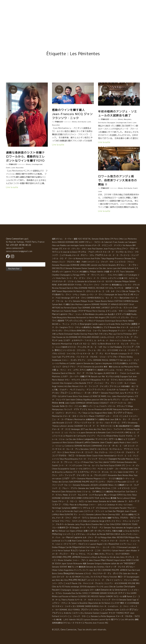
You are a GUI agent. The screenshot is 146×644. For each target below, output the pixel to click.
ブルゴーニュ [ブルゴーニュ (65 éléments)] (66, 393)
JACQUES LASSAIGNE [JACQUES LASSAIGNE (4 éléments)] (99, 485)
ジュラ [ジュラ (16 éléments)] (106, 327)
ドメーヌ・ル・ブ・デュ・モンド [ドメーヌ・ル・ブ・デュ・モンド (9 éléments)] (97, 354)
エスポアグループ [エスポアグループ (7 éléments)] (85, 472)
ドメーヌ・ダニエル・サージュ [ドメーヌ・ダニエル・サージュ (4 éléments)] (105, 472)
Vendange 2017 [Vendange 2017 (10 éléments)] (68, 298)
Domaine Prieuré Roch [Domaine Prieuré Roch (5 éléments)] (110, 393)
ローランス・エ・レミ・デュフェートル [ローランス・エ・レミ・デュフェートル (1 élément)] (66, 433)
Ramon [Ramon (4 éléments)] (130, 596)
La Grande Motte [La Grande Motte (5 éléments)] (113, 324)
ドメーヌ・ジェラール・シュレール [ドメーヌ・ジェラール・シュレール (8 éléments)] (125, 541)
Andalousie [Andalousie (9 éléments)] (57, 360)
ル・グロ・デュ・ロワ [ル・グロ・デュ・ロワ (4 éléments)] (102, 350)
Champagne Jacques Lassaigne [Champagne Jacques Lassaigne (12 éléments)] (75, 590)
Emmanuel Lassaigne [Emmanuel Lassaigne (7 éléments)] (127, 547)
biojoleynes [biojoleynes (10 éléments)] (108, 363)
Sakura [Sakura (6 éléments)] (105, 331)
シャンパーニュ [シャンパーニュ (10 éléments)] (69, 534)
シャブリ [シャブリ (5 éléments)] (123, 544)
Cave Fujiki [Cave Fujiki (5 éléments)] (57, 357)
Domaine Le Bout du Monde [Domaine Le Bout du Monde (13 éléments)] (94, 557)
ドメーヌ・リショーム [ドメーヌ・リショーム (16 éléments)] (67, 281)
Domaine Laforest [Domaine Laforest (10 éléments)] (94, 514)
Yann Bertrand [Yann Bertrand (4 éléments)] (134, 570)
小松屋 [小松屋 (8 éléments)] (106, 272)
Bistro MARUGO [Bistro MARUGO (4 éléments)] (59, 242)
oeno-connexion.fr (15, 248)
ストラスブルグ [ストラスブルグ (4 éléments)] (96, 577)
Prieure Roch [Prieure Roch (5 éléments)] (93, 334)
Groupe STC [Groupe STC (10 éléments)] (57, 249)
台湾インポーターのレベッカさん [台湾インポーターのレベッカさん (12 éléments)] (97, 531)
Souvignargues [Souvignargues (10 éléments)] (133, 577)
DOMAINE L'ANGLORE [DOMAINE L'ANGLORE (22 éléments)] (80, 265)
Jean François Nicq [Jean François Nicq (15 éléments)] (112, 249)
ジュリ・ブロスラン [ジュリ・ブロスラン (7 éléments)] (68, 262)
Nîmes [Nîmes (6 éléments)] (111, 485)
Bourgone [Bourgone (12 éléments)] (99, 495)
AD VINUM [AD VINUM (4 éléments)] (76, 577)
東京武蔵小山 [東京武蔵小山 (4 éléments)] (117, 285)
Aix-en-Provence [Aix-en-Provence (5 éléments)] (95, 409)
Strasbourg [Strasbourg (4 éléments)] (133, 423)
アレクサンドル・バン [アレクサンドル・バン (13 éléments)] (71, 357)
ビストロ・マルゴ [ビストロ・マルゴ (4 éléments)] (91, 574)
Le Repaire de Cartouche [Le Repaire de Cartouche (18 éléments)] (75, 436)
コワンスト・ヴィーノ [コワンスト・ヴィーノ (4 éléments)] (129, 318)
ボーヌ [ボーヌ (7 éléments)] (113, 272)
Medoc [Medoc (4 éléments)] (65, 495)
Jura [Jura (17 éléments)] (122, 393)
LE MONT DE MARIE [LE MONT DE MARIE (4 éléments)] (98, 396)
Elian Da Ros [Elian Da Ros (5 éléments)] (76, 593)
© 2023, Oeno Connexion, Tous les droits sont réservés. (79, 630)
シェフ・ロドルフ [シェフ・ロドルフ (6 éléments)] (62, 367)
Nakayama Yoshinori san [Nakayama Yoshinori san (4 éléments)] (123, 409)
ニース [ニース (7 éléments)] (131, 590)
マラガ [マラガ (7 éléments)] (55, 281)
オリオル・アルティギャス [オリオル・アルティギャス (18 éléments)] (90, 252)
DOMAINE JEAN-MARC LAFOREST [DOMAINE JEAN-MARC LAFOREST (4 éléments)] (96, 308)
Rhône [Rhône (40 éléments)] (55, 403)
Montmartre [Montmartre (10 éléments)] (80, 419)
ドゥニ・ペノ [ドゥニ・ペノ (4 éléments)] (77, 413)
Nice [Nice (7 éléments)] (119, 327)
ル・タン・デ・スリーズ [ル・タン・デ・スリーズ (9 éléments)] (129, 419)
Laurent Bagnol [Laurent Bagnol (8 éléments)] (96, 544)
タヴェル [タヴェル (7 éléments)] (87, 508)
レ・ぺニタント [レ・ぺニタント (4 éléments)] (104, 541)
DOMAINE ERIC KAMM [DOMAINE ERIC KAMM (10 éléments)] (75, 242)
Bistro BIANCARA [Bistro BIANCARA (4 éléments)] (78, 331)
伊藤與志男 (13, 164)
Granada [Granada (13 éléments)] (67, 593)
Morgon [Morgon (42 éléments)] (120, 511)
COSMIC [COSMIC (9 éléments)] (115, 350)
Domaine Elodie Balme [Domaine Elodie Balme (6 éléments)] (101, 239)
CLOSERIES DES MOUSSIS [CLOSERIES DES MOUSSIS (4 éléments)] (88, 596)
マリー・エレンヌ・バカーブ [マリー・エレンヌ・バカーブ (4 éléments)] (107, 547)
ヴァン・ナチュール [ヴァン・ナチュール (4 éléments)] (123, 521)
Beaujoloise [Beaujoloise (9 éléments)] (96, 380)
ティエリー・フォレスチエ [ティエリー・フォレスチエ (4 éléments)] (108, 275)
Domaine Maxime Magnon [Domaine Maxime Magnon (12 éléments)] (89, 479)
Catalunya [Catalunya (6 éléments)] (111, 505)
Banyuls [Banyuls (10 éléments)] (114, 354)
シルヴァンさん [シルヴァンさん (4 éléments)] (78, 613)
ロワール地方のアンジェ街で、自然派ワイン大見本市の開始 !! (118, 180)
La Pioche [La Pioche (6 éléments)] (60, 334)
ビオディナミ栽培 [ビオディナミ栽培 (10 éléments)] (123, 314)
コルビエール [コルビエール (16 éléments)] (95, 449)
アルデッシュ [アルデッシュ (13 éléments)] (58, 613)
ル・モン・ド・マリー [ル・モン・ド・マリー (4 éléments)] (111, 298)
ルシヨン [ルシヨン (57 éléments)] (98, 570)
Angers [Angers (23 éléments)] (102, 317)
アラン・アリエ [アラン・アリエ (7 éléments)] (76, 367)
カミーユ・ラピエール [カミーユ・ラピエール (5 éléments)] (91, 344)
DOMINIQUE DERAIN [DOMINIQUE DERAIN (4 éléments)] (84, 403)
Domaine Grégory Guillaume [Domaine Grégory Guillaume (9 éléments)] (99, 563)
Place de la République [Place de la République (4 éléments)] (79, 505)
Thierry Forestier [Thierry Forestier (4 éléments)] (110, 577)
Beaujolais (128, 119)
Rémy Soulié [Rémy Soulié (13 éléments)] (119, 436)
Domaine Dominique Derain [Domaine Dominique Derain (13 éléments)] (109, 321)
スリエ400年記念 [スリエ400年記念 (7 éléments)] (132, 603)
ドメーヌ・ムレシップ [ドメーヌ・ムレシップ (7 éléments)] (130, 327)
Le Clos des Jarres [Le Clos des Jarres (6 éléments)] (104, 268)
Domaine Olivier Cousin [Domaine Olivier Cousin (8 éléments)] (88, 456)
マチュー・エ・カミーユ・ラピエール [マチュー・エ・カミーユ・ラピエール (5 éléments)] (73, 501)
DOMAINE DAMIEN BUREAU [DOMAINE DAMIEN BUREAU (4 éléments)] (88, 606)
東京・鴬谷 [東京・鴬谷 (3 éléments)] (108, 367)
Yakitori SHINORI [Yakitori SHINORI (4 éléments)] (106, 596)
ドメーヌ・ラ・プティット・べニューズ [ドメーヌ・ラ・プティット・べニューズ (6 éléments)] (67, 462)
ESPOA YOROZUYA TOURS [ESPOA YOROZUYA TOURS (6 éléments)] (126, 524)
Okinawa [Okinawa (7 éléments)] (128, 258)
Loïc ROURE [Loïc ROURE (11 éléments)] (108, 409)
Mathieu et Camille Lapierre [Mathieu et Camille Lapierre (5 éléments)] (71, 363)
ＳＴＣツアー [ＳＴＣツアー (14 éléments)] (72, 544)
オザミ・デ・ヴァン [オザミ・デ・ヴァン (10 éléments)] (88, 275)
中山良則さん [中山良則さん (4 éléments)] (98, 327)
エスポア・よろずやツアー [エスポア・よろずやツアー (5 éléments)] (74, 340)
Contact (135, 21)
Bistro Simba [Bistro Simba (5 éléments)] (57, 574)
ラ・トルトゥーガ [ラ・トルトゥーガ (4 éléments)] (59, 544)
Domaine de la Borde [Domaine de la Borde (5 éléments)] (98, 518)
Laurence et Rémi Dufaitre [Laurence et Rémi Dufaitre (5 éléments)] (63, 443)
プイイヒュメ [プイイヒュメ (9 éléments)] (115, 386)
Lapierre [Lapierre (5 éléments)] (67, 272)
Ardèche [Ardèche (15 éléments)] (68, 613)
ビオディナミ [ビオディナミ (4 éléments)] (110, 521)
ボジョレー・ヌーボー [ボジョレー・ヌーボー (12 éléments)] (83, 393)
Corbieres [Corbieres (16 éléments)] (69, 446)
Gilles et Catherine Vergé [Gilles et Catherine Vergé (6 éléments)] (94, 521)
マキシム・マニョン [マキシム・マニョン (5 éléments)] (86, 554)
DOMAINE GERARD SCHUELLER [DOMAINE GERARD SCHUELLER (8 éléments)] (104, 593)
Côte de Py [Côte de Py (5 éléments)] (108, 400)
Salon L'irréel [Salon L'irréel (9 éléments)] (123, 472)
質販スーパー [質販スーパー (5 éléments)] (88, 406)
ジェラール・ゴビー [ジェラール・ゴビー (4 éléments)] (125, 403)
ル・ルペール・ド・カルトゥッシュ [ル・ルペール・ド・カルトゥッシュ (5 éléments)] (108, 340)
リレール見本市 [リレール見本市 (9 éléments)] (59, 528)
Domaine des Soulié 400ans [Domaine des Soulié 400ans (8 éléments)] (90, 488)
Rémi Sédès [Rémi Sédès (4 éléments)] (108, 413)
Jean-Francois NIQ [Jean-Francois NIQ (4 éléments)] (100, 623)
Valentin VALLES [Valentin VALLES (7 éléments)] (76, 619)
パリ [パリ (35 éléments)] (75, 472)
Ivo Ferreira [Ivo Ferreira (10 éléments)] (66, 308)
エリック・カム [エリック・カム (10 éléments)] (75, 495)
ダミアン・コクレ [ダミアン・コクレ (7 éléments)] (85, 360)
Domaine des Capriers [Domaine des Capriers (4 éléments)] (93, 363)
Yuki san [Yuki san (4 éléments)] (123, 360)
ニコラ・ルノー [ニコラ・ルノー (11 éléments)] (124, 383)
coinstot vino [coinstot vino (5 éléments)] (96, 265)
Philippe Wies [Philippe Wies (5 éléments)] (134, 537)
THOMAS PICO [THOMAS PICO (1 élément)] (62, 386)
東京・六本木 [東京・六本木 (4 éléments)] (82, 262)
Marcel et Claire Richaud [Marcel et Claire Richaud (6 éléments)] (62, 492)
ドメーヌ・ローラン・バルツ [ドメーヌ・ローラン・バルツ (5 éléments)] (99, 423)
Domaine (85, 21)
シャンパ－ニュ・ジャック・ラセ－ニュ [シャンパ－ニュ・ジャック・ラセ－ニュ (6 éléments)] (103, 262)
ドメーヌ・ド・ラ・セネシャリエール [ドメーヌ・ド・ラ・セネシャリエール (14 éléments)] (99, 426)
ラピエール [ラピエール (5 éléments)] (118, 596)
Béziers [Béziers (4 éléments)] (71, 419)
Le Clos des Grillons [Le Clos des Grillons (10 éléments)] (75, 439)
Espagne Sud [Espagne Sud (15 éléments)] (126, 376)
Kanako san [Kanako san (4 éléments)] (123, 242)
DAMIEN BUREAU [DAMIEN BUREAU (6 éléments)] (94, 298)
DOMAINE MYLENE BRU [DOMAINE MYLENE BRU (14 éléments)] (129, 583)
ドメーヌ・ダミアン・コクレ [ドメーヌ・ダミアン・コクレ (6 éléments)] (83, 255)
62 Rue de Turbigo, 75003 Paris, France (25, 242)
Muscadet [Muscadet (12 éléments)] (122, 482)
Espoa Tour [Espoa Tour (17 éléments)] (77, 308)
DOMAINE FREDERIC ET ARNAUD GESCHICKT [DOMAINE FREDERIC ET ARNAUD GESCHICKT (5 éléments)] (110, 304)
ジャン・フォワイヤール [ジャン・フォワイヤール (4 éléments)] (116, 429)
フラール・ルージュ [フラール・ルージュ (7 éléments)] (91, 465)
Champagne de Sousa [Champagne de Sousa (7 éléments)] (113, 294)
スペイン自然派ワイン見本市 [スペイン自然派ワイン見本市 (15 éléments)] (91, 370)
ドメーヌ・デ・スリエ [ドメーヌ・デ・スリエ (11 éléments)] (61, 429)
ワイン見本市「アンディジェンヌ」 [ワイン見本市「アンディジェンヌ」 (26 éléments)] (68, 321)
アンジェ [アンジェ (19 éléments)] (84, 409)
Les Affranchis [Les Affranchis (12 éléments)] (128, 619)
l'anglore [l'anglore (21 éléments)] (64, 327)
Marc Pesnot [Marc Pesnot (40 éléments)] (107, 560)
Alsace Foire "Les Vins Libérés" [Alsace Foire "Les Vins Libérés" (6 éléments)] (97, 462)
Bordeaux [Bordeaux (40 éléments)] (90, 314)
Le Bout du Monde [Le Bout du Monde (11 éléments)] (97, 534)
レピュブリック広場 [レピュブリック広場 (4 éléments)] (116, 278)
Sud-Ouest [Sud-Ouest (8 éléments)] (131, 491)
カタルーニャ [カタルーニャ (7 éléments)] (99, 610)
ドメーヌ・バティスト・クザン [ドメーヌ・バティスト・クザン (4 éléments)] (75, 249)
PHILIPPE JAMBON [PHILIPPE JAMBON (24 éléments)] (72, 557)
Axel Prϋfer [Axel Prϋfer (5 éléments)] (126, 324)
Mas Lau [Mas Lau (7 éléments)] (112, 334)
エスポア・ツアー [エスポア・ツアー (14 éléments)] (69, 479)
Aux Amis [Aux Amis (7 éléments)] (77, 491)
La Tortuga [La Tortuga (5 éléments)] (75, 275)
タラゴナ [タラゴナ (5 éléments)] (112, 613)
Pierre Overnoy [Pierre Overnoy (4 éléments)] (109, 515)
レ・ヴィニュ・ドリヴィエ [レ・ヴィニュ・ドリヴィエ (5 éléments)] (69, 324)
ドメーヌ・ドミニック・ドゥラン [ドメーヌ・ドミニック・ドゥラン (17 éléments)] (107, 245)
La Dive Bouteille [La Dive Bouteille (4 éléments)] (79, 383)
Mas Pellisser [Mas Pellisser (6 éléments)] (60, 531)
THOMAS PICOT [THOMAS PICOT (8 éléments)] (123, 613)
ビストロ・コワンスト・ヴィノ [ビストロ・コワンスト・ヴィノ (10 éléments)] (80, 350)
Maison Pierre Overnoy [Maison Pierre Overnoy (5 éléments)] (96, 311)
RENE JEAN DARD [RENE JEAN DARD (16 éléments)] (60, 285)
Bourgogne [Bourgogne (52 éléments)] (86, 324)
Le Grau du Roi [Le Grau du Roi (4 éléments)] (129, 531)
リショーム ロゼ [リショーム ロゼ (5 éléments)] (89, 492)
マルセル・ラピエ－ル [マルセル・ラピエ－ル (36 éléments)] (68, 456)
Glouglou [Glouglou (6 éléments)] (76, 528)
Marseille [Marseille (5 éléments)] (121, 459)
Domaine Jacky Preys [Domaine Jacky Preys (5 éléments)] (76, 524)
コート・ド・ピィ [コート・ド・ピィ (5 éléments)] (133, 465)
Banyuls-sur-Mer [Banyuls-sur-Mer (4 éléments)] (98, 377)
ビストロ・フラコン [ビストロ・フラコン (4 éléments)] (126, 262)
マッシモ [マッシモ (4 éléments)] (100, 587)
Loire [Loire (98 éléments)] (63, 396)
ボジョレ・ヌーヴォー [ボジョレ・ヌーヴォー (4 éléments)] (65, 239)
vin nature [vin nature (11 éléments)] (57, 479)
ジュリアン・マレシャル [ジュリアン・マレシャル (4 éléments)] (96, 436)
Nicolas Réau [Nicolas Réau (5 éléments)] (128, 475)
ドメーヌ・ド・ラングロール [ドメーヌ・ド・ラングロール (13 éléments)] (115, 252)
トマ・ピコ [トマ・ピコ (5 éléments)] (95, 508)
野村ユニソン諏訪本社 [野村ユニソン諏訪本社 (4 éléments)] (105, 492)
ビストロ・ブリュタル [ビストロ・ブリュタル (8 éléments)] (77, 347)
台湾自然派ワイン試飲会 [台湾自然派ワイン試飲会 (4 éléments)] (95, 419)
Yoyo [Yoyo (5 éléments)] (136, 475)
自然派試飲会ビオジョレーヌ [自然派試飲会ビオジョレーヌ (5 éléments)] (63, 623)
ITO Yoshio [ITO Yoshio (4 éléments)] (66, 587)
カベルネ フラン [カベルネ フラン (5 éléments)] (58, 521)
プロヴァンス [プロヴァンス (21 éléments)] (87, 610)
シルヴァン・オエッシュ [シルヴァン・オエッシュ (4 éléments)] (123, 580)
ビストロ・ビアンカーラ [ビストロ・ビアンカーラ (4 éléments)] (117, 337)
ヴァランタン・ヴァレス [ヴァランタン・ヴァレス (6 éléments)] (61, 331)
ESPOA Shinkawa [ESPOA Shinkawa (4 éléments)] (117, 462)
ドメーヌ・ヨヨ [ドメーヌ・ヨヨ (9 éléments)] (70, 416)
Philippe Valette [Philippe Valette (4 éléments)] (96, 272)
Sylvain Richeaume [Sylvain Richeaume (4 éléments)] (75, 564)
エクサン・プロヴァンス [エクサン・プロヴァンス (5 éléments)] (108, 482)
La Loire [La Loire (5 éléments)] (79, 465)
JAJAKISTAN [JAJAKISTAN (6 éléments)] (109, 373)
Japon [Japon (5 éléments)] (64, 564)
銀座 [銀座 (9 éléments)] (76, 239)
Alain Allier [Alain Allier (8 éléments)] (112, 537)
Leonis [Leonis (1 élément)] (106, 587)
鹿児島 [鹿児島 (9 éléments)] (113, 498)
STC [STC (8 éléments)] (123, 465)
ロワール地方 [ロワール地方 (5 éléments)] (95, 590)
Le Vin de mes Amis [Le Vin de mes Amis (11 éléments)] (116, 557)
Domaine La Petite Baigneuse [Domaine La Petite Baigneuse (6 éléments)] (103, 616)
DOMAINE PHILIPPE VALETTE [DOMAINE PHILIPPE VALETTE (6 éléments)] (86, 482)
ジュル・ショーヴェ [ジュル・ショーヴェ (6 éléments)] (94, 331)
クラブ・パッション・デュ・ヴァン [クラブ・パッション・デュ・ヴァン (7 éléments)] (102, 383)
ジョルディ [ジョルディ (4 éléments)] (103, 406)
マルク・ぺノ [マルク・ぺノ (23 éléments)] (97, 527)
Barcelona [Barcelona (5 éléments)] (85, 449)
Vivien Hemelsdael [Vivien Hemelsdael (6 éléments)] (106, 456)
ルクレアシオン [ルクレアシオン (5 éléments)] (127, 534)
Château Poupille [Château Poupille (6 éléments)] (133, 429)
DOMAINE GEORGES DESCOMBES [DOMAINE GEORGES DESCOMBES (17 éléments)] (67, 498)
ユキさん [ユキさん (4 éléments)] (103, 337)
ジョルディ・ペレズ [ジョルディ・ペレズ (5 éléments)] (67, 390)
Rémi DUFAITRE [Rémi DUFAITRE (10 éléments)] (67, 514)
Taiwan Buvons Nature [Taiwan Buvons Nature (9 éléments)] (104, 301)
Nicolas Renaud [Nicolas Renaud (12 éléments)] (59, 288)
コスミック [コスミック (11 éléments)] (124, 610)
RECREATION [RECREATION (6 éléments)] (122, 537)
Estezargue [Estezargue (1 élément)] (123, 354)
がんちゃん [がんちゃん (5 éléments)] (106, 488)
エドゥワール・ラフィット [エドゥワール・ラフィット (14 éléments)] (121, 308)
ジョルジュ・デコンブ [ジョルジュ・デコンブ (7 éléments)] (85, 390)
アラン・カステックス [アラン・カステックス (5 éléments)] (74, 521)
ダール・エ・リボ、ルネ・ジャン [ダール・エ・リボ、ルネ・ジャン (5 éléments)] (108, 291)
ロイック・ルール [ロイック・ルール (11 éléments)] (64, 577)
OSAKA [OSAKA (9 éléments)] (118, 465)
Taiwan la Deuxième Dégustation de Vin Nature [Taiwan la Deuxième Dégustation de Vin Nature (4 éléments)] (91, 603)
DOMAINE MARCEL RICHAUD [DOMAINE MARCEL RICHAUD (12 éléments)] (92, 288)
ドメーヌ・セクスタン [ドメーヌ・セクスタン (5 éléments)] (106, 281)
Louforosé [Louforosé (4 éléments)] (56, 541)
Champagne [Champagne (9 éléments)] (65, 275)
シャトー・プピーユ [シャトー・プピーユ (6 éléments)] (80, 560)
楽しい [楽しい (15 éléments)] (107, 495)
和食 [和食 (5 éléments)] (85, 564)
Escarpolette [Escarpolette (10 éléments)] (64, 469)
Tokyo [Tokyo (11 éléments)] (85, 413)
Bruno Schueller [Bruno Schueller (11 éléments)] (65, 560)
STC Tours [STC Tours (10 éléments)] (120, 272)
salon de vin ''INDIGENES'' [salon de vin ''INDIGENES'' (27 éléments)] (123, 563)
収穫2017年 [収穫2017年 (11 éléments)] (85, 376)
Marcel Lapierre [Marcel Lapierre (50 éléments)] (74, 537)
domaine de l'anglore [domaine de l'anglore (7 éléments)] (125, 528)
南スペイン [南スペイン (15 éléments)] (116, 619)
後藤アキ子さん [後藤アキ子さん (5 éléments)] (113, 518)
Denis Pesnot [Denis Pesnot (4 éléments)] (70, 452)
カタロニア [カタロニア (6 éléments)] (86, 593)
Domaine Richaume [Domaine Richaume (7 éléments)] (73, 268)
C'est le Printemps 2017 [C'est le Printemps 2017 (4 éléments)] (127, 334)
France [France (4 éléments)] (69, 396)
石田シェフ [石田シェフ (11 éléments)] (123, 275)
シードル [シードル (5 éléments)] (79, 469)
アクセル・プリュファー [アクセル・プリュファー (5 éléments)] (84, 285)
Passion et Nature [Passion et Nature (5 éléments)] (70, 596)
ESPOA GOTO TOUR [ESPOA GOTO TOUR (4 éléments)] (91, 498)
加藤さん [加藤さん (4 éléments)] (86, 272)
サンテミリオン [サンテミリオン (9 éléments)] (102, 439)
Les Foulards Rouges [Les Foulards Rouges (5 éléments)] (69, 311)
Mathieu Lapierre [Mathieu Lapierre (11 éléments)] (83, 304)
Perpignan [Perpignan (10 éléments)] (113, 331)
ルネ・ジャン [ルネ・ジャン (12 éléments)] (81, 298)
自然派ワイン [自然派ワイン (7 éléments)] (77, 508)
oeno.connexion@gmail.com (19, 251)
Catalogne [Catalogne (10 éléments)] (133, 275)
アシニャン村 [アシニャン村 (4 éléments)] (77, 272)
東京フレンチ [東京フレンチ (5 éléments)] (73, 567)
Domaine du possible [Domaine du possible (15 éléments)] (93, 367)
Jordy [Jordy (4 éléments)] (60, 340)
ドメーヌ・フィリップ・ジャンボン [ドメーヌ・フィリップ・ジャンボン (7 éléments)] (94, 386)
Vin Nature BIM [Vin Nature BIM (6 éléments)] (129, 245)
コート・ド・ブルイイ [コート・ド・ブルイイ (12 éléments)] (104, 580)
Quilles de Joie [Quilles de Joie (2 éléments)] (118, 367)
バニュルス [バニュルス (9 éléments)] (124, 416)
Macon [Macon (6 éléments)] (92, 416)
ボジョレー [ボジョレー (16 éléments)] (131, 567)
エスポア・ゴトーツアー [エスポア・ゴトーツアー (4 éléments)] (70, 377)
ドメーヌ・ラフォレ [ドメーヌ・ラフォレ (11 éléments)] (110, 380)
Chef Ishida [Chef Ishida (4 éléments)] (90, 547)
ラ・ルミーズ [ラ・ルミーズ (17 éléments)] (131, 501)
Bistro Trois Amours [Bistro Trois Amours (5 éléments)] (81, 396)
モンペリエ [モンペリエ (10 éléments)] (129, 393)
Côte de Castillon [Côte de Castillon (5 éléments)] (116, 587)
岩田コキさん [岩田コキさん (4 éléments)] (100, 554)
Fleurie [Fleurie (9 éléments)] (75, 583)
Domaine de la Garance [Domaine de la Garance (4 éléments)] (87, 281)
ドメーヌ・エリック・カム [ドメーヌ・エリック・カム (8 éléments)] (87, 452)
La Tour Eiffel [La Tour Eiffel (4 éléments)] (109, 524)
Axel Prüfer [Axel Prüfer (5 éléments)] (96, 258)
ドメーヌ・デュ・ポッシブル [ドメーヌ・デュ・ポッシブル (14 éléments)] (110, 573)
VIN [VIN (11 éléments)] (101, 400)
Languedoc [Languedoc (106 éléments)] (89, 439)
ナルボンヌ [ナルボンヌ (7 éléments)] (77, 344)
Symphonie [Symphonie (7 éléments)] (66, 508)
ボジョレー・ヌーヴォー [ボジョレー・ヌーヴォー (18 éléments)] (127, 265)
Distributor (82, 122)
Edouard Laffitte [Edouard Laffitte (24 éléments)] (83, 442)
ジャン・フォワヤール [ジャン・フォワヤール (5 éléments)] (103, 285)
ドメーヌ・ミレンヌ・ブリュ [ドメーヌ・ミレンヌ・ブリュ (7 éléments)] (124, 344)
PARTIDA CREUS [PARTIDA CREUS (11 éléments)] (113, 534)
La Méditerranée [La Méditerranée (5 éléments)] (112, 610)
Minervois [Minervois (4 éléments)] (130, 459)
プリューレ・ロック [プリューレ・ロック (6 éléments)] (113, 554)
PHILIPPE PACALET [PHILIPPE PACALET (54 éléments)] (78, 580)
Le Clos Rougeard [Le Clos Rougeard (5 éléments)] (95, 413)
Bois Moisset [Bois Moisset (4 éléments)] (73, 386)
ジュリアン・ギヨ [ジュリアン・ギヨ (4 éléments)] (111, 583)
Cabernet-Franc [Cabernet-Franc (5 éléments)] (111, 242)
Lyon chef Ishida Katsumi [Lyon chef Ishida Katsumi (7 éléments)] (123, 268)
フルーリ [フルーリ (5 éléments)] (106, 347)
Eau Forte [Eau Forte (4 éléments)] (104, 465)
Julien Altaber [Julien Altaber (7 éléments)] (131, 550)
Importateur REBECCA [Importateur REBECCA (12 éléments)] (125, 560)
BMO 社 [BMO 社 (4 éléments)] (128, 433)
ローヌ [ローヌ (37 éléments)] (69, 527)
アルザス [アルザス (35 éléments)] (99, 255)
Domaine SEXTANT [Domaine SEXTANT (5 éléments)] (60, 567)
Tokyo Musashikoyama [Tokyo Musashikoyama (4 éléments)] (69, 459)
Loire (13, 168)
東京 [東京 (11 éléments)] (122, 603)
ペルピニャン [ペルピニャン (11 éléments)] (84, 544)
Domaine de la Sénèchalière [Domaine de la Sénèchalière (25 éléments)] (114, 590)
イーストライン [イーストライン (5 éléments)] (83, 416)
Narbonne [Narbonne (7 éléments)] (79, 573)
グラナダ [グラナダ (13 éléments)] (82, 311)
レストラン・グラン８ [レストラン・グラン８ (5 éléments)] (131, 285)
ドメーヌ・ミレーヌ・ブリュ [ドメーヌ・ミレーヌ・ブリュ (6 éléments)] (69, 449)
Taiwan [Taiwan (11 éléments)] (122, 390)
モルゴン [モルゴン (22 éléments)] (75, 550)
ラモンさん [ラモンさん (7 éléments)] (104, 334)
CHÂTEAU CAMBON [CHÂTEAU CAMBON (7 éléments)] (122, 301)
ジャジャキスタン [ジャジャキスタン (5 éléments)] (118, 433)
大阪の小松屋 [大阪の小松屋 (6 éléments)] (117, 531)
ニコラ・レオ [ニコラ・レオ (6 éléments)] (116, 488)
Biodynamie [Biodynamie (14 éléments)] (90, 587)
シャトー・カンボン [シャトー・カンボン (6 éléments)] (70, 360)
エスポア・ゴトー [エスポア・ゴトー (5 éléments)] (113, 469)
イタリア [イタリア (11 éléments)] (113, 403)
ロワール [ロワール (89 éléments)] (113, 439)
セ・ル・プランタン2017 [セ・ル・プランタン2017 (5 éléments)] (97, 475)
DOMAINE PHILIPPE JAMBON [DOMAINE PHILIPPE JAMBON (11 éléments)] (115, 570)
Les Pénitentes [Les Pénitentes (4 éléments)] (131, 239)
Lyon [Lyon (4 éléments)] (136, 528)
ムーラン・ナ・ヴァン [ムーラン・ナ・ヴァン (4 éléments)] (95, 295)
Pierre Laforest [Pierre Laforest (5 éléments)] (123, 498)
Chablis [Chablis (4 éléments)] (83, 295)
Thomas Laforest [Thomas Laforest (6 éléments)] (59, 426)
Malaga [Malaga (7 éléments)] (104, 537)
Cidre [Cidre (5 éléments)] (73, 304)
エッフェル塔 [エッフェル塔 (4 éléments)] (66, 541)
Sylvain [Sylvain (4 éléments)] (82, 551)
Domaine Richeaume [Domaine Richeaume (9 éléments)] (81, 485)
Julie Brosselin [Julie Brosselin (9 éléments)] (58, 423)
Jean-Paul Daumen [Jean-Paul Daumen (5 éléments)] (95, 249)
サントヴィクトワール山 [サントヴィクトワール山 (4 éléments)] (83, 570)
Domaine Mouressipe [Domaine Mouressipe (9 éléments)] (61, 265)
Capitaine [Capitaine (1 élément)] (87, 620)
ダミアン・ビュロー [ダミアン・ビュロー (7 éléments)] (121, 400)
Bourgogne (111, 123)
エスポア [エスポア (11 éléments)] (132, 439)
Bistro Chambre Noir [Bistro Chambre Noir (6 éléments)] (94, 524)
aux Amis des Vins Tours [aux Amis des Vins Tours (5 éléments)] (96, 429)
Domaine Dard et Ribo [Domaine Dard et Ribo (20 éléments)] (62, 373)
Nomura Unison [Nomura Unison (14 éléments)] (83, 258)
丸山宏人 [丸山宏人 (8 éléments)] (111, 314)
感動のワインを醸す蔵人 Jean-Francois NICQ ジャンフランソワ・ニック (72, 114)
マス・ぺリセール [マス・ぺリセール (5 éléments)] (99, 469)
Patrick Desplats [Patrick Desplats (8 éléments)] (109, 265)
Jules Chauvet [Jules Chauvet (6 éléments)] (95, 560)
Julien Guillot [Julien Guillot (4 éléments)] (70, 403)
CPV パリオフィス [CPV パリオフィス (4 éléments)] (113, 318)
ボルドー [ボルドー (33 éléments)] (97, 393)
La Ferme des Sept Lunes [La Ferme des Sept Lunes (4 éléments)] (73, 511)
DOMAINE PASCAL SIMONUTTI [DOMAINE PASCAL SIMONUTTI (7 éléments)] (106, 360)
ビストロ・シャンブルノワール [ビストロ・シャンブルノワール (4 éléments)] (70, 354)
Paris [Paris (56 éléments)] (133, 399)
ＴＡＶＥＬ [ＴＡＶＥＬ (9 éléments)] (89, 340)
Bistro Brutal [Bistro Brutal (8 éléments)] (106, 344)
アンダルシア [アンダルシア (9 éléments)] (90, 321)
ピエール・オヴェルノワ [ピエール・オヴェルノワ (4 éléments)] (118, 406)
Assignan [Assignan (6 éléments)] (68, 383)
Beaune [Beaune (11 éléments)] (113, 327)
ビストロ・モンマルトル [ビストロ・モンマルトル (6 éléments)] (110, 449)
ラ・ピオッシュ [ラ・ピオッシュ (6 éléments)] (89, 291)
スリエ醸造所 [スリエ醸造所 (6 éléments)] (119, 485)
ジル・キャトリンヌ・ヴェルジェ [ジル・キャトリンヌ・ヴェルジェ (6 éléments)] (91, 583)
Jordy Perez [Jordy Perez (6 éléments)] (105, 498)
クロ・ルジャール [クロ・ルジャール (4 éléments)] (131, 278)
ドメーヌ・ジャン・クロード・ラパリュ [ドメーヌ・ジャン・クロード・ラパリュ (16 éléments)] (73, 518)
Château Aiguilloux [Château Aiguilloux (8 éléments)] (83, 400)
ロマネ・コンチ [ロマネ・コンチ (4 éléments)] (88, 495)
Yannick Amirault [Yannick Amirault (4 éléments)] (90, 541)
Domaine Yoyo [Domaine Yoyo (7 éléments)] (110, 528)
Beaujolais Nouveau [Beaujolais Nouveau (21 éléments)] (66, 317)
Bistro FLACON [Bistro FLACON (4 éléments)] (125, 380)
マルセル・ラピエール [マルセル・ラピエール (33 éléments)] (130, 518)
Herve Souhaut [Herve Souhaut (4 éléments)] (64, 551)
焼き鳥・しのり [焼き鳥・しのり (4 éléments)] (62, 620)
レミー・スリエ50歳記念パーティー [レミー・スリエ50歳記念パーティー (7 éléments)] (116, 479)
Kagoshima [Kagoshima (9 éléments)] (69, 570)
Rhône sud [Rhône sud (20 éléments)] (57, 596)
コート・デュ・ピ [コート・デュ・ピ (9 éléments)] (74, 278)
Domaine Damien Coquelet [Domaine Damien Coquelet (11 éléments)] (96, 613)
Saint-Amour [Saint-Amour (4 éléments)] (93, 501)
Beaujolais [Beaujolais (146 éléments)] (69, 573)
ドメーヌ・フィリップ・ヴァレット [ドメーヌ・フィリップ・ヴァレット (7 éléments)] (93, 459)
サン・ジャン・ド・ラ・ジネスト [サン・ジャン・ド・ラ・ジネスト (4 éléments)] (95, 278)
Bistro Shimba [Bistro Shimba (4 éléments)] (127, 357)
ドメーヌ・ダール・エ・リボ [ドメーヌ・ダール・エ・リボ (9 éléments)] (115, 446)
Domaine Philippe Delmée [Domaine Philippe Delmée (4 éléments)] (125, 281)
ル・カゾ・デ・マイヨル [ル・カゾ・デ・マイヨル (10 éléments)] (83, 373)
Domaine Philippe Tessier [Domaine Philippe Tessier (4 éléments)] (83, 301)
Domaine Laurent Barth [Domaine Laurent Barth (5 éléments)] (101, 620)
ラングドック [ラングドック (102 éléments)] (120, 413)
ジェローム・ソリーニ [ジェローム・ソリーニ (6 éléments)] (107, 452)
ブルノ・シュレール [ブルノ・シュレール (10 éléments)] (76, 314)
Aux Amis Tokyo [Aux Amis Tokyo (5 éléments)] (130, 495)
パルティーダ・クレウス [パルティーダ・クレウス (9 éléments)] (115, 567)
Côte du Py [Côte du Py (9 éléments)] (57, 587)
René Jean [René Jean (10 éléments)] (110, 419)
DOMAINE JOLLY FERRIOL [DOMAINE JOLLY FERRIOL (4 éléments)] (70, 610)
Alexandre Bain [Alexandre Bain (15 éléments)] (115, 475)
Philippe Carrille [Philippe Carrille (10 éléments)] (65, 547)
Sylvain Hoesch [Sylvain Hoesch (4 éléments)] (118, 551)
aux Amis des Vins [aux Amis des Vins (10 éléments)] (60, 580)
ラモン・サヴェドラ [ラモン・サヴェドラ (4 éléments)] (72, 380)
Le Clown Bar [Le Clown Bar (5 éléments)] (110, 511)
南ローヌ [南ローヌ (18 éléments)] (122, 577)
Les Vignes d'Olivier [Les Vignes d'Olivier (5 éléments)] (75, 531)
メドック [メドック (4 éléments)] (91, 580)
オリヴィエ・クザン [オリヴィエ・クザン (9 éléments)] (119, 423)
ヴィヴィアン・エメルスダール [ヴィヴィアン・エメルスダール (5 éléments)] (107, 390)
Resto (122, 21)
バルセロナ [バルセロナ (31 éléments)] (100, 416)
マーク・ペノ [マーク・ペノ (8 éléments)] (85, 528)
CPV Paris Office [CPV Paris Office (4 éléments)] (117, 239)
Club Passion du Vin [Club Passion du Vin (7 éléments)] (60, 337)
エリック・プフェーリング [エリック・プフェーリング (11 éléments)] (76, 423)
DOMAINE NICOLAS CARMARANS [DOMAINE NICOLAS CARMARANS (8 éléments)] (88, 446)
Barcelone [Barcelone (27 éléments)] (125, 298)
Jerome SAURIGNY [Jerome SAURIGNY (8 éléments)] (75, 426)
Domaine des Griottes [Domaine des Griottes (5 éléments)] (95, 567)
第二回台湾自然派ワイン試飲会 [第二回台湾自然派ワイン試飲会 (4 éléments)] (128, 426)
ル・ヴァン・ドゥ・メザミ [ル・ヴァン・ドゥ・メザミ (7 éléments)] (68, 370)
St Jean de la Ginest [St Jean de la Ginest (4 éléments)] (69, 252)
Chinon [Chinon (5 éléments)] (55, 469)
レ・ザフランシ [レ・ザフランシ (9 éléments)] (127, 449)
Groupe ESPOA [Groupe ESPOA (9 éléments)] (116, 495)
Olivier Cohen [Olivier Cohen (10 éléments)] (58, 570)
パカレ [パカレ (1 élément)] (109, 396)
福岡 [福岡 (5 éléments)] (54, 239)
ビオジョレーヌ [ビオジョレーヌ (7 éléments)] (82, 534)
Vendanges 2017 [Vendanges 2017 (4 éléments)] (78, 429)
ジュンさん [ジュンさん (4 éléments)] (85, 577)
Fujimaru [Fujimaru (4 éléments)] (130, 396)
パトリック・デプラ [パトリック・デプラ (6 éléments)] (71, 409)
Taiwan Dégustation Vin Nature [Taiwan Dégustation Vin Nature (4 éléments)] (69, 291)
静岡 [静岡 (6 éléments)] (137, 620)
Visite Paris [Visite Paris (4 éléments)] (61, 278)
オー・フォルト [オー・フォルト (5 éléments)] (121, 373)
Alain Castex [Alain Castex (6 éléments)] (77, 541)
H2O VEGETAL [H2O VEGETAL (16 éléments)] (85, 239)
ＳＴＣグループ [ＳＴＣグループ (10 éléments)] (114, 357)
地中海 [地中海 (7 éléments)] (62, 403)
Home (51, 21)
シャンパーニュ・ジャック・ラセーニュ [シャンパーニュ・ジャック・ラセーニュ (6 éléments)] (75, 616)
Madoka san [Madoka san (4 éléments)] (65, 245)
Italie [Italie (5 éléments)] (131, 469)
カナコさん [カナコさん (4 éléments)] (109, 288)
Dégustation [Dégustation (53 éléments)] (79, 547)
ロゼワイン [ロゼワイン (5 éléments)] (87, 469)
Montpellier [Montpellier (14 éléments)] (120, 491)
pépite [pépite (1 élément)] (83, 433)
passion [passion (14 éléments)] (96, 400)
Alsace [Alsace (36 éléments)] (110, 436)
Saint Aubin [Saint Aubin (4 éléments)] (70, 400)
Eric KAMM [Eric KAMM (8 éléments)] (132, 593)
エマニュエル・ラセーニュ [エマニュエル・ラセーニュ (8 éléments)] (117, 311)
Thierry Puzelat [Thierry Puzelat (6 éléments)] (68, 600)
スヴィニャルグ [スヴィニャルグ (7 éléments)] (65, 583)
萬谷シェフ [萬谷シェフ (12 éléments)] (123, 439)
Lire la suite (12, 187)
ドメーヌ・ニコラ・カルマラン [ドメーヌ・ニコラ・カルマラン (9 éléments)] (99, 550)
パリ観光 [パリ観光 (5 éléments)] (66, 304)
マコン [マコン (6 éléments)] (137, 459)
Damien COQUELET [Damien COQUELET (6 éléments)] (101, 403)
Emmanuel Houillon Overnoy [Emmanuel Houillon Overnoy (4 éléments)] (76, 334)
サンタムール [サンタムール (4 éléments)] (121, 505)
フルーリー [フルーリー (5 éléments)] (68, 485)
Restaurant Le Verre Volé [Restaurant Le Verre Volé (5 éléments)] (87, 318)
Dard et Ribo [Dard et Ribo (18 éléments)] (72, 288)
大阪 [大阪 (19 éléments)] (54, 370)
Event (111, 21)
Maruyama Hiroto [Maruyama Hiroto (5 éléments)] (132, 367)
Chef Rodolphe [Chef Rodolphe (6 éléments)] (116, 347)
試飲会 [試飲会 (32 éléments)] (134, 324)
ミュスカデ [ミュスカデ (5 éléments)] (115, 603)
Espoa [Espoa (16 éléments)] (112, 465)
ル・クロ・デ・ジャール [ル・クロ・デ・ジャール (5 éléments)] (66, 258)
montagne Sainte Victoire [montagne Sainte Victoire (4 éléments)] (81, 245)
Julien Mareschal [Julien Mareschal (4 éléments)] (119, 396)
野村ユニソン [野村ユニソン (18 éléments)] (61, 350)
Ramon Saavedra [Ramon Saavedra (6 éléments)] (89, 268)
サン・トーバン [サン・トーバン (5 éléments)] (80, 515)
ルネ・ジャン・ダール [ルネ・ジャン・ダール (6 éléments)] (91, 537)
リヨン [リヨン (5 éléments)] (106, 544)
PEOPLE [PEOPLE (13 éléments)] (124, 469)
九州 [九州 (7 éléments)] (71, 482)
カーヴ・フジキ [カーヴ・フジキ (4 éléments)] (133, 354)
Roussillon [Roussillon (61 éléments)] (114, 544)
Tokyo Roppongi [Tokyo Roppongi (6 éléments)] (108, 258)
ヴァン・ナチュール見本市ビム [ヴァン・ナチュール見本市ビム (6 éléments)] (80, 327)
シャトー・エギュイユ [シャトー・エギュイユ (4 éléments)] (98, 505)
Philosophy (67, 21)
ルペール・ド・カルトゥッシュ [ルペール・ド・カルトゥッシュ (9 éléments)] (88, 600)
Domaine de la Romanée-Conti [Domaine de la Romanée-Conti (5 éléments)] (98, 433)
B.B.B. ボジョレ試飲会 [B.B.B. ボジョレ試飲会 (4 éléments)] (125, 515)
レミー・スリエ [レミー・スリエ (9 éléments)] (112, 416)
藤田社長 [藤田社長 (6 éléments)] (82, 567)
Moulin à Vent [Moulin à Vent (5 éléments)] (125, 443)
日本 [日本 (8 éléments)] (117, 419)
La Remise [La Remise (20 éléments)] (68, 472)
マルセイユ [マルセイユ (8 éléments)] (79, 623)
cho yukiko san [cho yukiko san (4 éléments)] (101, 314)
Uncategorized (37, 164)
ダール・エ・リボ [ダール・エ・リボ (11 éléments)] (95, 347)
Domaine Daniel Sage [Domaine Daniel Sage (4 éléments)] (128, 600)
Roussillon (20, 168)
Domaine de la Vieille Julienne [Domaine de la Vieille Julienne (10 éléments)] (111, 501)
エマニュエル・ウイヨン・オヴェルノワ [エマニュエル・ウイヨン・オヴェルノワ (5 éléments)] (119, 370)
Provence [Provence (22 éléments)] (119, 258)
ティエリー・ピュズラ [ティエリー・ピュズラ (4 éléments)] (126, 331)
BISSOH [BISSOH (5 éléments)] (71, 285)
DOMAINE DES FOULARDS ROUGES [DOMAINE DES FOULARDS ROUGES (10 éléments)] (84, 337)
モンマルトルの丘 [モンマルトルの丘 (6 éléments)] (113, 377)
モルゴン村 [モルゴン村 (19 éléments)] (128, 294)
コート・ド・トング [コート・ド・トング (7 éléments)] (67, 465)
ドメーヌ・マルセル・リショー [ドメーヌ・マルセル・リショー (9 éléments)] (94, 357)
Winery (28, 164)
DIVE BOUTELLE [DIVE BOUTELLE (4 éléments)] (58, 268)
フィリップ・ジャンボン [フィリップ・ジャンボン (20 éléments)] (76, 475)
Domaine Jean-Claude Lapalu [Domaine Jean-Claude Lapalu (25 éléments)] (105, 442)
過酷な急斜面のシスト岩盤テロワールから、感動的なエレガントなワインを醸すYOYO (25, 157)
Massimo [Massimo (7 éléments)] (88, 623)
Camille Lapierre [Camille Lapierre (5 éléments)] (99, 324)
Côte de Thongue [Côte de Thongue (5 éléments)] (129, 291)
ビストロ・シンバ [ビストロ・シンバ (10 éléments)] (129, 488)
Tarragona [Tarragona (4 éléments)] (98, 373)
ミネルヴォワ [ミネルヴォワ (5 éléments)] (86, 380)
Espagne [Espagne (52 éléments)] (113, 459)
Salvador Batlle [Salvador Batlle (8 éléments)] (58, 406)
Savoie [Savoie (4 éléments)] (73, 469)
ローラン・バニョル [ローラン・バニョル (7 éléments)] (74, 406)
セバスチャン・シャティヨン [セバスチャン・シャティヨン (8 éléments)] (64, 606)
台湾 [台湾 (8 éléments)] (124, 596)
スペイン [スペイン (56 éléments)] (122, 593)
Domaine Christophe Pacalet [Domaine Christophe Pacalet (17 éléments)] (113, 508)
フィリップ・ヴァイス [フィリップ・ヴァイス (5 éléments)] (110, 600)
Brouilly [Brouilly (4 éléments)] (69, 255)
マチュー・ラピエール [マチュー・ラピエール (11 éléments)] (94, 242)
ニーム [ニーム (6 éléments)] (96, 406)
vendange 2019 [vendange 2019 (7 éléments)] (77, 587)
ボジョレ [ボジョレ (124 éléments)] (134, 610)
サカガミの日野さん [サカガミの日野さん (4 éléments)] (121, 363)
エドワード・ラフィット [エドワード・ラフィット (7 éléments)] (94, 511)
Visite (100, 21)
